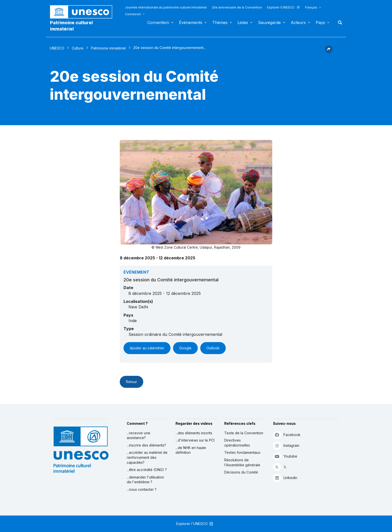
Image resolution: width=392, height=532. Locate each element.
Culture (78, 48)
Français (311, 7)
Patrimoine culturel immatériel (71, 26)
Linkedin (285, 478)
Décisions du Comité (241, 472)
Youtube (285, 456)
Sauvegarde (269, 22)
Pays (320, 22)
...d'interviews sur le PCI (195, 440)
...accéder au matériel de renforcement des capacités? (147, 457)
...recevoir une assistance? (138, 435)
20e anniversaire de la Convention (237, 7)
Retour (131, 382)
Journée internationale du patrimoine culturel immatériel (166, 7)
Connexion (133, 14)
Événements (191, 22)
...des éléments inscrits (194, 433)
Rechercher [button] (338, 22)
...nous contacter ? (142, 489)
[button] (329, 52)
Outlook (213, 348)
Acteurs (298, 22)
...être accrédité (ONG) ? (147, 470)
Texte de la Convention (244, 433)
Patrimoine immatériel (108, 48)
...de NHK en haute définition (191, 450)
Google (185, 348)
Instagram (286, 445)
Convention (158, 22)
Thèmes (220, 22)
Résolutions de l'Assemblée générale (242, 462)
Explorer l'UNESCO (283, 7)
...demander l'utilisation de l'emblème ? (145, 480)
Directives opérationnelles (237, 443)
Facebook (287, 435)
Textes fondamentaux (242, 452)
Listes (243, 22)
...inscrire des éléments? (146, 445)
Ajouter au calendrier (147, 348)
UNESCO (57, 48)
